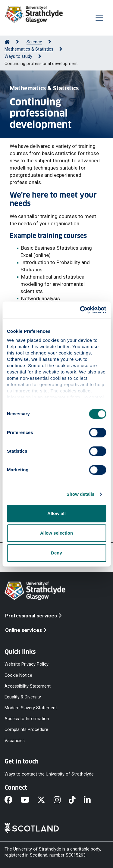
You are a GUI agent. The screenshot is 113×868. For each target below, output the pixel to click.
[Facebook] (13, 800)
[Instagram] (61, 800)
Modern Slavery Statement (31, 708)
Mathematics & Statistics (29, 49)
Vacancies (15, 740)
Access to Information (27, 719)
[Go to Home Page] (7, 42)
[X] (45, 800)
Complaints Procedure (26, 730)
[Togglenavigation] (99, 18)
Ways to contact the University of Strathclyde (49, 774)
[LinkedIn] (91, 800)
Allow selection (56, 533)
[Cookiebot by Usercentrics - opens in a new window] (80, 310)
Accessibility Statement (28, 686)
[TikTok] (76, 800)
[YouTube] (29, 800)
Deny (56, 553)
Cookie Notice (18, 675)
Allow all (56, 513)
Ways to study (18, 56)
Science (34, 42)
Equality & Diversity (23, 697)
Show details (81, 494)
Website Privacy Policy (27, 664)
